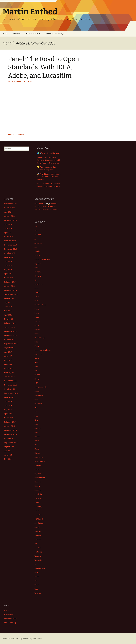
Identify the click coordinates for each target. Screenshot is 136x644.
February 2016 (10, 422)
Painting (38, 465)
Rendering (39, 494)
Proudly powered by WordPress (29, 639)
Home (5, 34)
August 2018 (9, 298)
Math (36, 432)
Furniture (38, 354)
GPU (36, 362)
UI (35, 564)
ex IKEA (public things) (55, 34)
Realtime (38, 490)
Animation (38, 243)
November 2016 (10, 385)
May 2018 (8, 311)
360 (36, 226)
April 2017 (8, 364)
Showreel (38, 515)
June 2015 (8, 455)
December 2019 (10, 245)
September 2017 (11, 344)
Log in (7, 610)
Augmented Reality (42, 259)
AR (36, 247)
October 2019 (10, 253)
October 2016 (10, 389)
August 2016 (9, 397)
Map (36, 424)
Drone (37, 317)
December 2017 (10, 331)
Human (37, 375)
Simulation (39, 523)
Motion (37, 437)
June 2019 (8, 265)
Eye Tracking (40, 338)
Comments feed (11, 618)
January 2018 (9, 327)
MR (36, 445)
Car (36, 280)
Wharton (38, 593)
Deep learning (40, 305)
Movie (37, 441)
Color (37, 296)
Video (37, 577)
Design (37, 313)
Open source (40, 461)
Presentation (40, 478)
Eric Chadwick (40, 204)
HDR (36, 367)
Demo (37, 309)
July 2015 (8, 451)
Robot (37, 502)
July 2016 (8, 401)
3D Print (38, 235)
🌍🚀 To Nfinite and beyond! (48, 153)
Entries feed (9, 614)
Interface (38, 404)
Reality (37, 486)
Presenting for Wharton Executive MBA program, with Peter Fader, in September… (49, 160)
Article (37, 251)
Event (37, 334)
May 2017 (8, 360)
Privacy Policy (8, 639)
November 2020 (10, 220)
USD (36, 572)
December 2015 (10, 430)
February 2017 (10, 372)
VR (36, 581)
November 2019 (10, 249)
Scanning (38, 507)
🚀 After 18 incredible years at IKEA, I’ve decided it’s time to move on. (49, 177)
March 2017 (9, 368)
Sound (37, 527)
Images (37, 391)
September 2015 (11, 442)
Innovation (39, 395)
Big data (38, 264)
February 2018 (10, 323)
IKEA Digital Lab (41, 387)
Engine (37, 329)
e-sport (38, 321)
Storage (38, 535)
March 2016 (9, 418)
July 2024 (8, 212)
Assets (37, 255)
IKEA (32, 82)
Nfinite (37, 453)
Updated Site (40, 568)
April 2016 (8, 414)
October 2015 (10, 438)
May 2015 (8, 459)
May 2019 (8, 270)
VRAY (37, 585)
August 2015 (9, 447)
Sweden (38, 539)
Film (36, 342)
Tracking (38, 556)
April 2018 (8, 315)
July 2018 (8, 302)
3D (36, 231)
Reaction (38, 482)
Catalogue (39, 284)
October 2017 (10, 340)
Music (37, 449)
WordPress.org (10, 623)
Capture (38, 276)
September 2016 (11, 393)
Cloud (37, 288)
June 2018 (8, 307)
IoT (36, 408)
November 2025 (10, 204)
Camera (38, 272)
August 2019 (9, 257)
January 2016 (9, 426)
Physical (38, 474)
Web (36, 589)
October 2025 (10, 208)
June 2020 (8, 228)
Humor (37, 379)
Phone (37, 469)
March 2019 (9, 278)
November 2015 (10, 434)
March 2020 (9, 237)
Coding (37, 292)
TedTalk (38, 548)
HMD (36, 371)
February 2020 (10, 241)
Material (38, 428)
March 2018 (9, 319)
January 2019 (9, 286)
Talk (36, 544)
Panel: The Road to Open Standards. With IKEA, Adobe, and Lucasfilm (43, 67)
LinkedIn (17, 34)
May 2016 (8, 410)
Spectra (38, 531)
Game (37, 358)
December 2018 (10, 290)
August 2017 (9, 348)
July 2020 (8, 224)
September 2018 (11, 294)
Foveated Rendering (43, 350)
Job (36, 412)
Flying (37, 346)
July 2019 (8, 261)
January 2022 (9, 216)
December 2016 (10, 381)
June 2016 (8, 405)
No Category (40, 457)
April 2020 (8, 232)
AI (35, 239)
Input (37, 399)
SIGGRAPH (39, 519)
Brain (37, 268)
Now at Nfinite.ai (33, 34)
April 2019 (8, 274)
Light (36, 420)
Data (36, 301)
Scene (37, 511)
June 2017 (8, 356)
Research (38, 498)
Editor (37, 325)
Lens (36, 416)
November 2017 (10, 335)
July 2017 (8, 352)
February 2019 (10, 282)
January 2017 (9, 377)
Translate (38, 560)
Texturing (38, 552)
